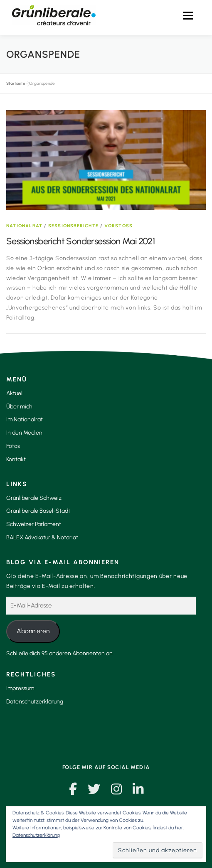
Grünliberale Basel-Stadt (38, 511)
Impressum (20, 688)
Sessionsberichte (73, 226)
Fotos (13, 446)
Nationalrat (24, 226)
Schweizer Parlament (34, 524)
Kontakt (16, 459)
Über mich (19, 407)
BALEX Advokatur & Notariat (42, 537)
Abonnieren (33, 631)
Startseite (16, 83)
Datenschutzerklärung (35, 702)
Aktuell (15, 393)
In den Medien (24, 433)
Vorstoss (119, 226)
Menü (187, 16)
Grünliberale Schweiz (34, 498)
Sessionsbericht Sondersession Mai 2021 (80, 241)
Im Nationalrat (25, 419)
